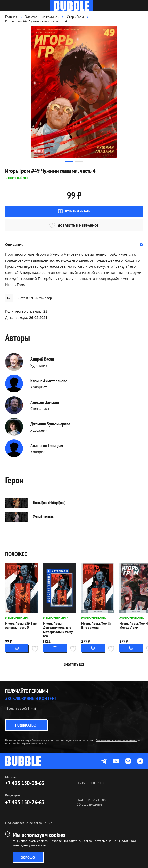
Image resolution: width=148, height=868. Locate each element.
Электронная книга (93, 617)
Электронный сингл (18, 617)
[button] (69, 162)
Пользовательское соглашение (29, 823)
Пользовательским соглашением (117, 740)
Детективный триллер (35, 298)
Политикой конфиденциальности (26, 743)
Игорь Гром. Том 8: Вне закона (96, 626)
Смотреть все (74, 665)
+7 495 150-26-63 (25, 802)
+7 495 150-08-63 (25, 783)
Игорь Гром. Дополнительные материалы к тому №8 (58, 630)
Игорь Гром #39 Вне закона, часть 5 (21, 626)
